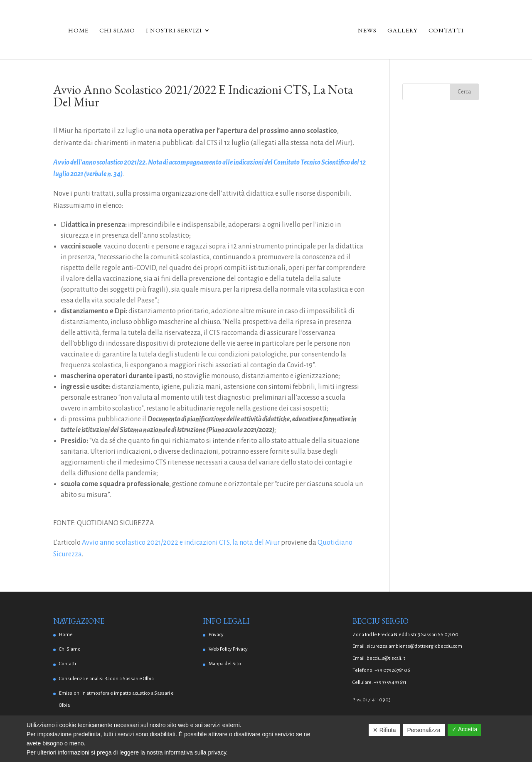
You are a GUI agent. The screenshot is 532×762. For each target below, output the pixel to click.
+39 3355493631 (390, 682)
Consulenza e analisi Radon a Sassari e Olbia (106, 679)
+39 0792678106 (392, 670)
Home (78, 31)
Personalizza (424, 730)
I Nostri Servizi (174, 31)
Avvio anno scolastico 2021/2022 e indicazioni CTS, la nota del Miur (181, 543)
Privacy (216, 635)
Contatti (446, 31)
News (367, 31)
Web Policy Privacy (228, 649)
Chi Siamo (117, 31)
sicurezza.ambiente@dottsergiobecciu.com (414, 646)
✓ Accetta (465, 729)
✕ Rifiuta (384, 730)
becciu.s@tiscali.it (386, 658)
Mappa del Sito (225, 664)
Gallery (403, 31)
